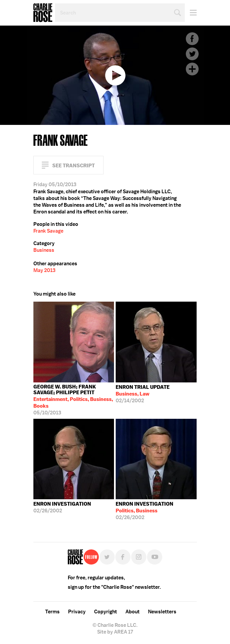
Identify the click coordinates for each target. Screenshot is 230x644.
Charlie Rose (43, 13)
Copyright (106, 612)
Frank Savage (48, 231)
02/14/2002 (143, 394)
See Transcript (74, 165)
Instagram (139, 557)
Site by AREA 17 (115, 632)
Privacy (77, 612)
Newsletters (162, 612)
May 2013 (44, 270)
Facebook (192, 39)
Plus (192, 69)
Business (44, 250)
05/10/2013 (74, 400)
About (133, 612)
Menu (191, 13)
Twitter (192, 54)
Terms (52, 612)
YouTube (155, 557)
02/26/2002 (62, 507)
